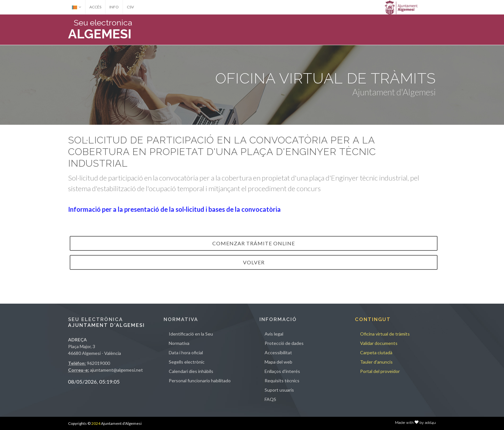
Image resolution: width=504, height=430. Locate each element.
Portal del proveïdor (380, 371)
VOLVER (254, 262)
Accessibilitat (278, 352)
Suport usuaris (279, 390)
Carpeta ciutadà (376, 352)
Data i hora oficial (186, 352)
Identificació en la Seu (191, 334)
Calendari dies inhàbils (191, 371)
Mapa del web (278, 362)
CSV (130, 7)
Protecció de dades (284, 343)
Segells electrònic (187, 362)
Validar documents (379, 343)
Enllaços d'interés (282, 371)
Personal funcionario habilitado (200, 381)
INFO (114, 7)
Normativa (179, 343)
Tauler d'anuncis (376, 362)
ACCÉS (95, 7)
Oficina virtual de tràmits (385, 334)
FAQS (270, 399)
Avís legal (274, 334)
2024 (96, 423)
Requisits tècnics (282, 381)
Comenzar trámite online (254, 243)
